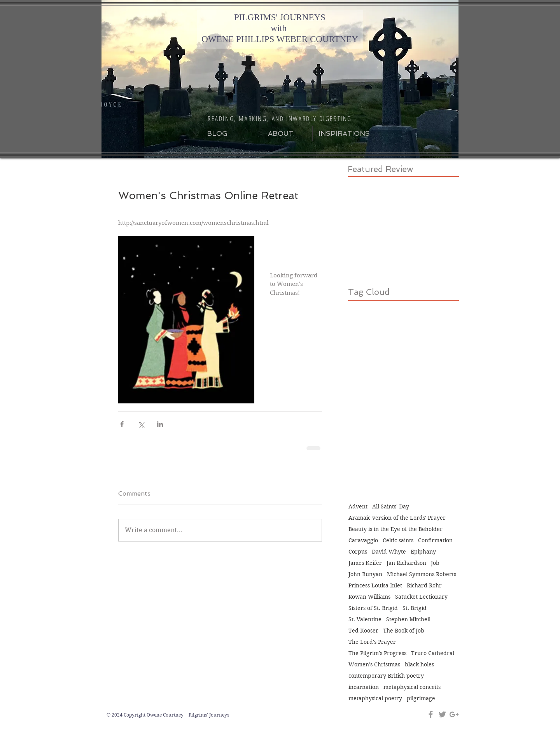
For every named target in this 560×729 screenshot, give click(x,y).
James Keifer (365, 563)
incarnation (364, 687)
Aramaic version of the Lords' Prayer (397, 518)
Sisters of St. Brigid (373, 608)
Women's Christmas (374, 665)
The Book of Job (404, 631)
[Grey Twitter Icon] (442, 714)
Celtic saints (398, 541)
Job (435, 563)
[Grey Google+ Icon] (454, 714)
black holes (419, 665)
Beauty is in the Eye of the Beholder (395, 529)
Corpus (358, 552)
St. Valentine (365, 619)
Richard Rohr (424, 586)
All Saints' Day (391, 507)
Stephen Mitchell (408, 619)
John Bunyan (365, 574)
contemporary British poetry (386, 676)
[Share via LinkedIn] (160, 424)
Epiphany (423, 552)
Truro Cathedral (433, 653)
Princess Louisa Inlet (375, 586)
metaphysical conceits (412, 687)
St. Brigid (415, 608)
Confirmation (435, 541)
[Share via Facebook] (122, 424)
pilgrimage (421, 698)
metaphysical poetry (375, 698)
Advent (358, 507)
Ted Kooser (363, 631)
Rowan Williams (369, 597)
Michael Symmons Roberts (422, 574)
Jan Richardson (406, 563)
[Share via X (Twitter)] (141, 424)
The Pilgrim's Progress (377, 653)
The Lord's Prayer (372, 642)
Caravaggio (363, 541)
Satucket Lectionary (421, 597)
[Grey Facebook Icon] (431, 714)
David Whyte (389, 552)
